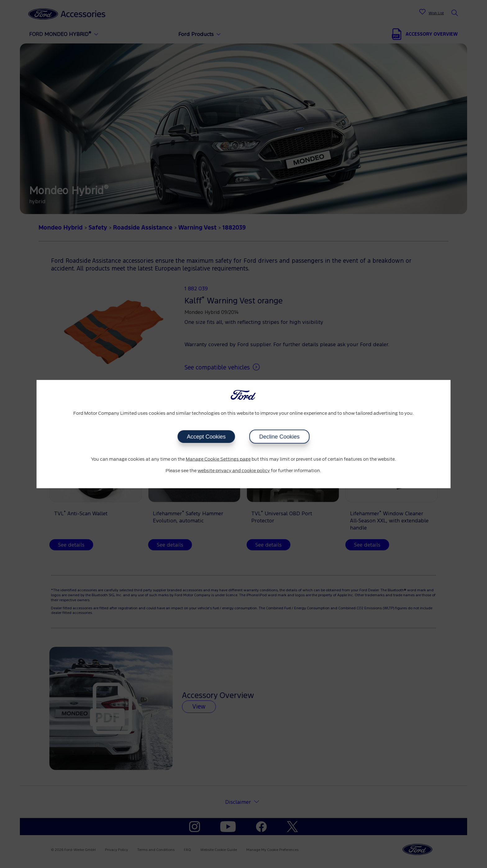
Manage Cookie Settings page (218, 459)
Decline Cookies (279, 436)
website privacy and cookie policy (234, 471)
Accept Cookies (206, 436)
